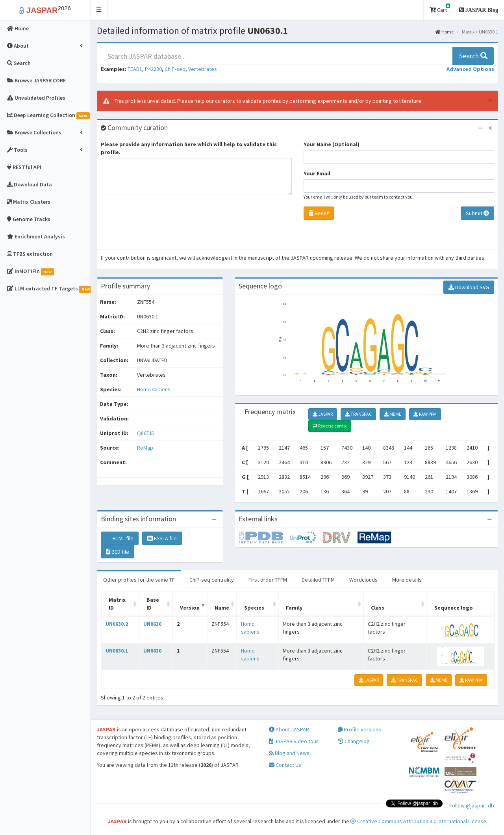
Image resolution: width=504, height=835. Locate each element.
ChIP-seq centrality (212, 580)
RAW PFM (425, 414)
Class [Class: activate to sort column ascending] (378, 608)
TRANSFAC (358, 414)
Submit (477, 213)
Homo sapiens (154, 389)
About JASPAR (289, 729)
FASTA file (162, 538)
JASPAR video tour (294, 741)
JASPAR (323, 414)
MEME (393, 414)
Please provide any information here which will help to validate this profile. (189, 148)
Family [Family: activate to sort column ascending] (294, 608)
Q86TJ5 (146, 433)
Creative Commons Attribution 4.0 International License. (419, 821)
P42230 (153, 69)
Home (444, 32)
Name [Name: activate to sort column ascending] (222, 608)
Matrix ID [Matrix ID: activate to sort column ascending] (117, 604)
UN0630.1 (117, 651)
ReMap (145, 448)
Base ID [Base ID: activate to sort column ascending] (153, 604)
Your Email (317, 173)
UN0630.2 (117, 624)
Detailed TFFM (318, 580)
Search (473, 56)
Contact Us (285, 765)
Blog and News (289, 753)
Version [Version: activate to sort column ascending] (190, 608)
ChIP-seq (175, 69)
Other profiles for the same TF (139, 580)
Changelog (354, 741)
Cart (440, 8)
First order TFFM (268, 580)
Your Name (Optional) (332, 144)
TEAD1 (135, 69)
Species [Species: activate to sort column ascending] (254, 608)
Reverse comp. (330, 426)
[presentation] (161, 224)
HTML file (120, 538)
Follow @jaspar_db (472, 805)
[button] (99, 10)
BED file (118, 552)
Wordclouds (363, 580)
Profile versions (359, 729)
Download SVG (469, 287)
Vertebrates (203, 69)
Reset (319, 213)
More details (407, 580)
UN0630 (152, 624)
